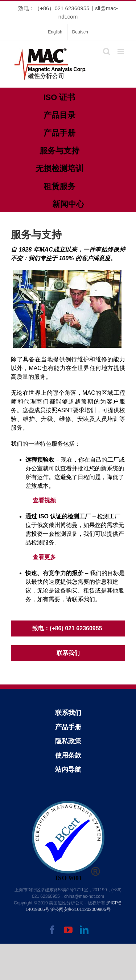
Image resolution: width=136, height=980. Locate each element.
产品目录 (59, 115)
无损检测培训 (59, 168)
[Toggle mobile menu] (121, 51)
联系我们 (68, 653)
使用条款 (68, 755)
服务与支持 (59, 151)
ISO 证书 (59, 97)
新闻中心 (68, 204)
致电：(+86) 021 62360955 (68, 628)
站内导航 (68, 770)
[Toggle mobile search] (107, 51)
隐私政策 (68, 741)
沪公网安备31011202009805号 (80, 909)
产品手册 (59, 133)
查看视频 (44, 500)
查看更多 (44, 557)
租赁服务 (59, 186)
